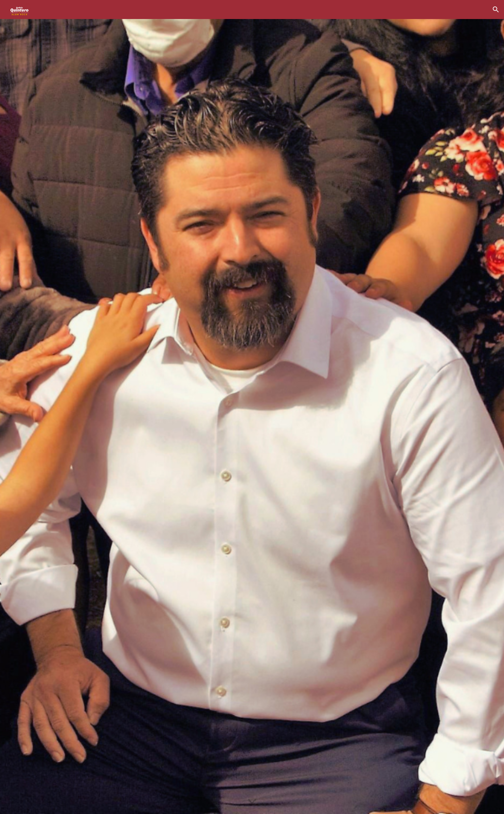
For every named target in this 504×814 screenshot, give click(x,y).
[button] (496, 10)
